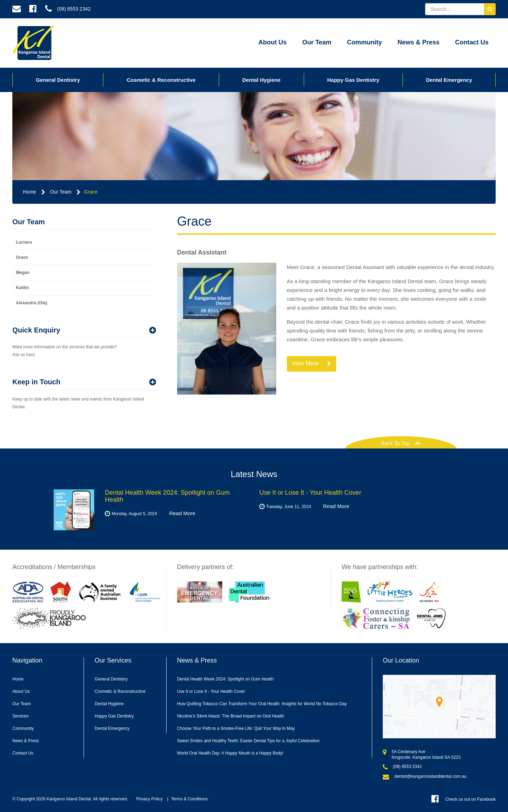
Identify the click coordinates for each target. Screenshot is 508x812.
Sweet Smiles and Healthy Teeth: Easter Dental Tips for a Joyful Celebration (248, 741)
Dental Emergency (449, 80)
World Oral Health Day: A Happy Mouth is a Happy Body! (230, 753)
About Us (273, 42)
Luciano (24, 242)
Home (29, 192)
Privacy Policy (149, 799)
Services (20, 716)
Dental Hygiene (261, 80)
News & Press (419, 42)
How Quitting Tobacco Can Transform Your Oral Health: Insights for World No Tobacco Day (262, 704)
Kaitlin (22, 288)
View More (312, 364)
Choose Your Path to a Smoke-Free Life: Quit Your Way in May (236, 728)
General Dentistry (58, 80)
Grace (91, 192)
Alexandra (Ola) (32, 303)
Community (365, 42)
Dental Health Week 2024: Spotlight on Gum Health (225, 679)
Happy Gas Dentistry (353, 80)
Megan (23, 273)
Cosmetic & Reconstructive (161, 80)
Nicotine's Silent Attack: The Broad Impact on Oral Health (231, 716)
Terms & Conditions (189, 799)
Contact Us (472, 42)
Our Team (317, 42)
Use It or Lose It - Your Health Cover (211, 691)
